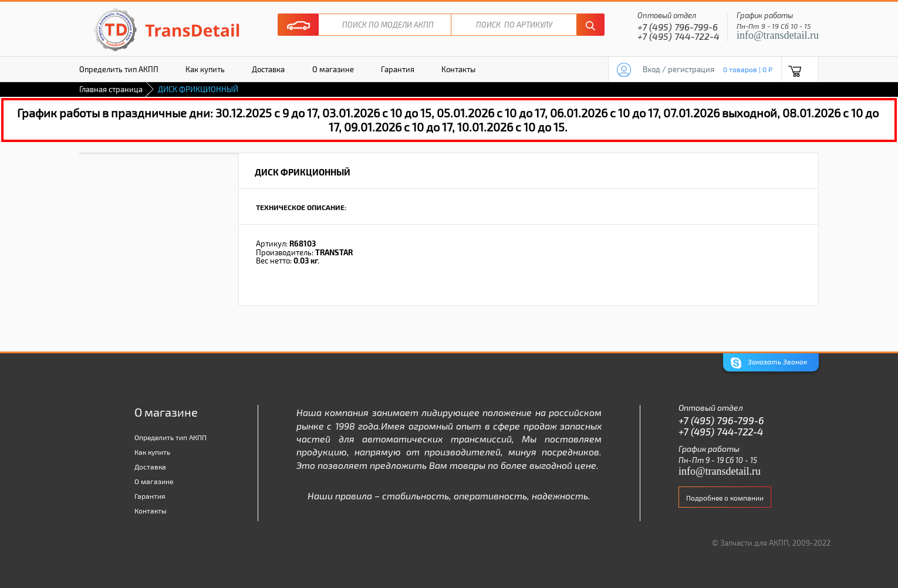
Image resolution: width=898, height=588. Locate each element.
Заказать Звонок (769, 363)
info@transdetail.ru (778, 35)
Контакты (458, 69)
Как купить (205, 69)
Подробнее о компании (725, 498)
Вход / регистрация (678, 69)
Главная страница (111, 89)
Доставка (268, 69)
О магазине (333, 69)
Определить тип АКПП (119, 69)
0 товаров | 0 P (748, 69)
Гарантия (398, 69)
